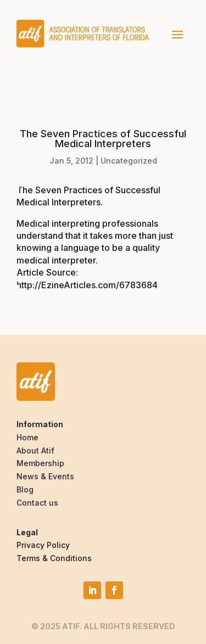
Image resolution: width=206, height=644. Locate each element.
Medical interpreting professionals (87, 223)
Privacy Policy (43, 545)
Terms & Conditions (54, 558)
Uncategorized (129, 161)
